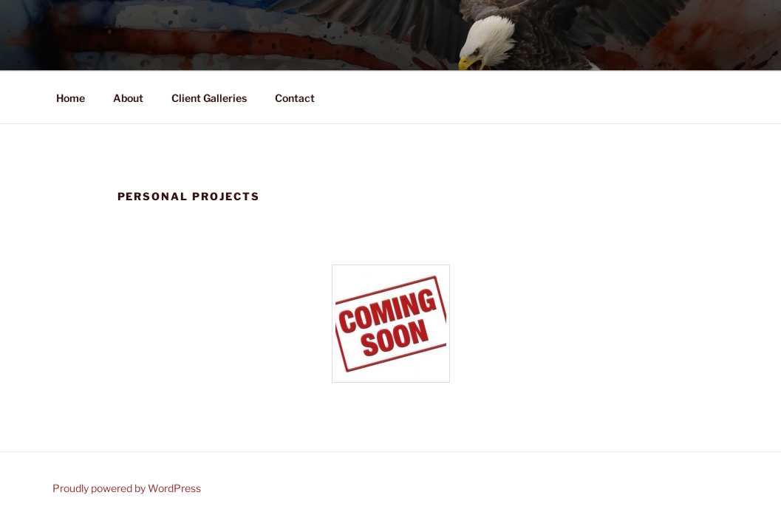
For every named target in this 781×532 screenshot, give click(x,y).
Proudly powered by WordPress (127, 488)
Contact (295, 98)
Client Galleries (209, 98)
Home (71, 98)
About (128, 98)
